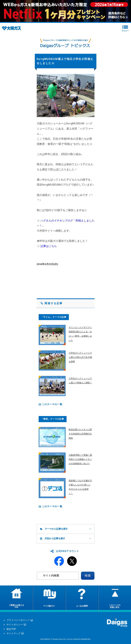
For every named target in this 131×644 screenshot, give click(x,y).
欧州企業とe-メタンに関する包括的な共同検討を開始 (80, 434)
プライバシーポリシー (18, 620)
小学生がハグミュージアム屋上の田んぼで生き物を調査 (80, 357)
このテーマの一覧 (50, 404)
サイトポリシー (15, 625)
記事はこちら (49, 246)
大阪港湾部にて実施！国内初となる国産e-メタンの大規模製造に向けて (80, 459)
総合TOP (11, 629)
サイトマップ (13, 633)
